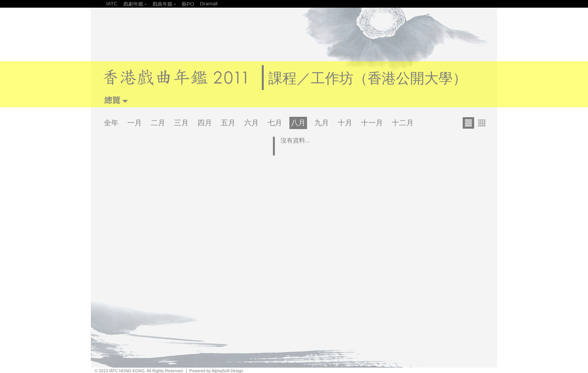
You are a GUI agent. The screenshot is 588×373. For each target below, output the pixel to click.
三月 (181, 123)
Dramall (209, 4)
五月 (228, 123)
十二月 (403, 123)
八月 (298, 123)
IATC (112, 4)
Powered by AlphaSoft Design (216, 371)
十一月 (372, 123)
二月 (158, 123)
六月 (251, 123)
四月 (205, 123)
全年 (111, 123)
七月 (275, 123)
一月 (135, 123)
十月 (345, 123)
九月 (322, 123)
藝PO (188, 4)
